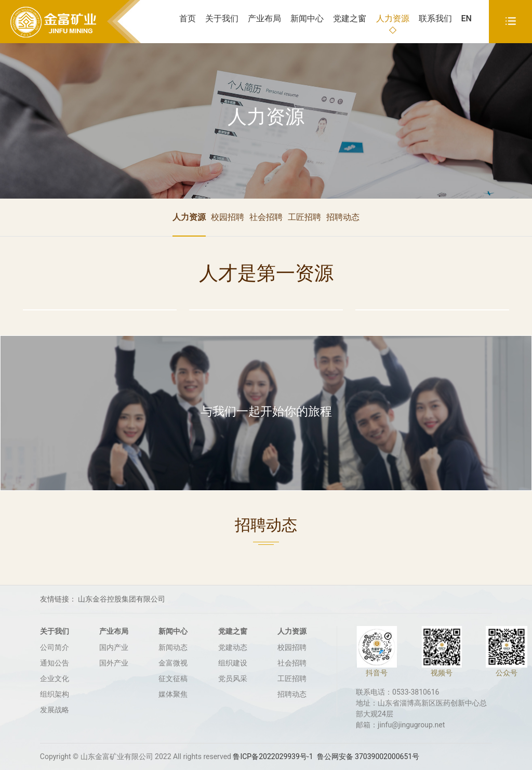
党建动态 (233, 647)
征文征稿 (173, 678)
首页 (188, 18)
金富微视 (173, 663)
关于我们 (222, 18)
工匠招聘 (304, 217)
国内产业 (114, 647)
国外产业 (114, 663)
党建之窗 (350, 18)
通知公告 (55, 663)
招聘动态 (343, 217)
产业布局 (264, 18)
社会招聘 (266, 217)
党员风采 (233, 678)
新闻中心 (307, 18)
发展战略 (55, 710)
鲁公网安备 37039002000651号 (368, 756)
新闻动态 (173, 647)
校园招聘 (228, 217)
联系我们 (435, 18)
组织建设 (233, 663)
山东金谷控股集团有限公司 (122, 599)
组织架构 (55, 694)
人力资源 (393, 18)
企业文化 (55, 678)
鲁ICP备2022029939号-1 (273, 756)
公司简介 (55, 647)
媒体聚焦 (173, 694)
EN (467, 18)
